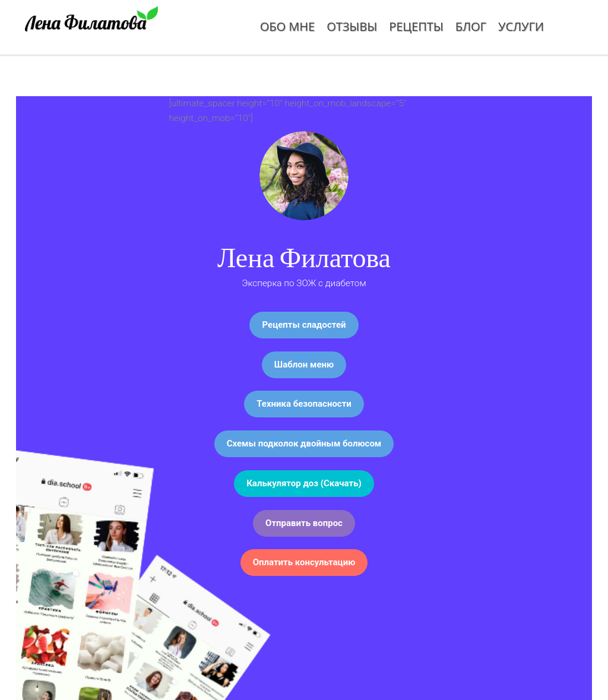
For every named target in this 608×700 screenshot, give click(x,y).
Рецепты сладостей (304, 325)
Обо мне (287, 26)
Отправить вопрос (304, 523)
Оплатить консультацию (304, 562)
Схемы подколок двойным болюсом (304, 444)
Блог (471, 26)
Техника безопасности (304, 404)
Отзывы (352, 26)
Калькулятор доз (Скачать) (304, 483)
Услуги (521, 26)
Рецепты (416, 26)
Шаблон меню (304, 365)
